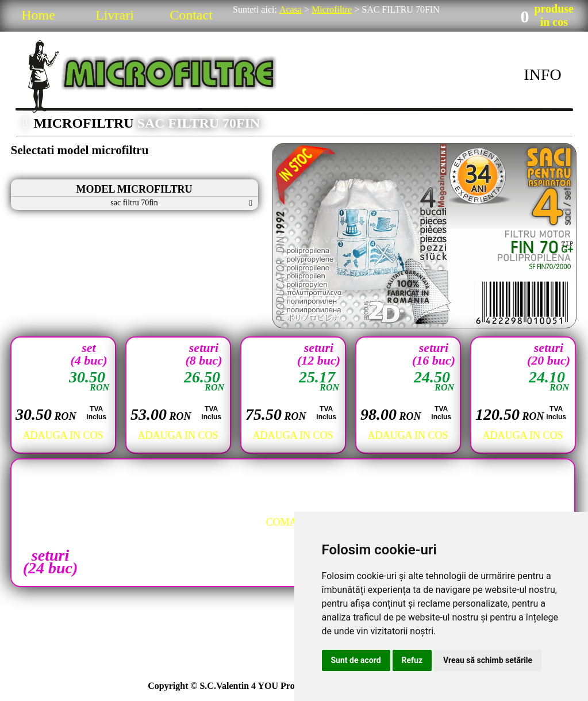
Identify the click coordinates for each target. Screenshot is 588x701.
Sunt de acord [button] (356, 660)
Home (38, 15)
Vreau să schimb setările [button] (488, 660)
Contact (191, 15)
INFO (542, 74)
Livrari (115, 15)
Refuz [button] (412, 660)
